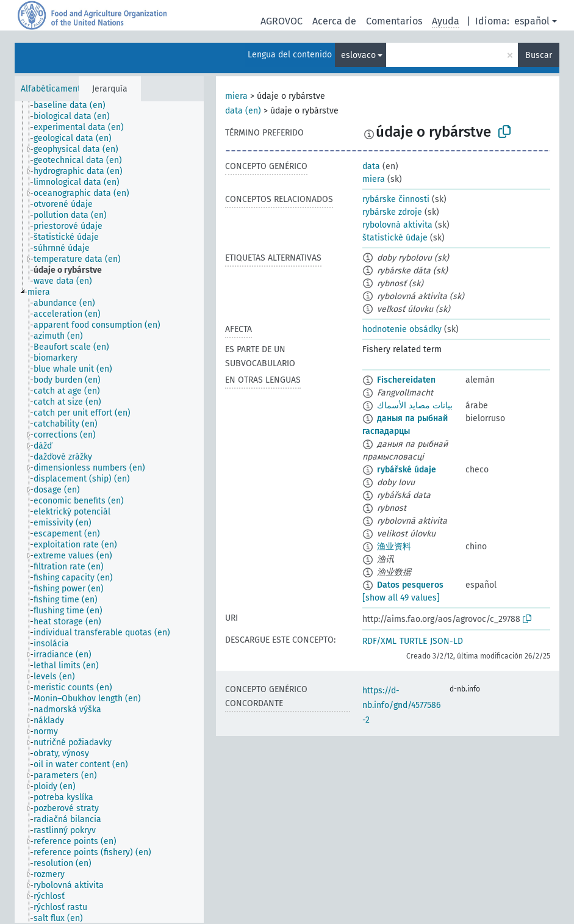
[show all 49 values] (401, 598)
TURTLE (413, 641)
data (371, 166)
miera (236, 96)
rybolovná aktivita (397, 225)
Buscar (539, 55)
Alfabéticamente (53, 89)
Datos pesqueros (410, 585)
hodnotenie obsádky (402, 329)
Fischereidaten (406, 380)
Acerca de (334, 21)
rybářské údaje (407, 470)
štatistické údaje (395, 238)
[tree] (109, 512)
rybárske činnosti (396, 199)
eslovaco (358, 55)
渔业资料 (394, 547)
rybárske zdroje (392, 212)
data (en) (243, 111)
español (532, 21)
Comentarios (394, 21)
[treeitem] (75, 106)
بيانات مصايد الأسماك (415, 406)
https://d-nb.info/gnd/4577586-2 (401, 705)
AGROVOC (282, 21)
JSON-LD (447, 641)
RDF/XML (379, 641)
